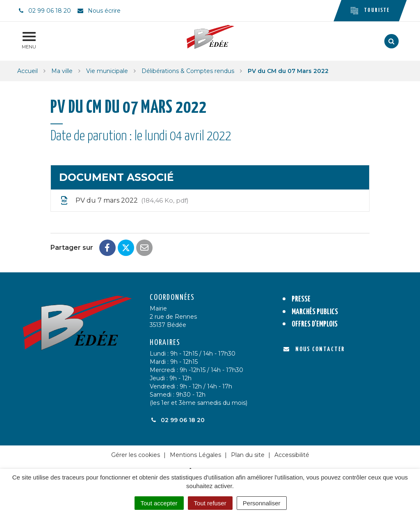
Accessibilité (292, 455)
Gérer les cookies (136, 455)
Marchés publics (315, 312)
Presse (301, 299)
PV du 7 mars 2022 (124, 201)
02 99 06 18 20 (177, 420)
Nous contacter (314, 349)
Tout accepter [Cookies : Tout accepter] (159, 503)
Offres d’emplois (315, 324)
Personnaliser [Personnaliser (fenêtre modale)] (262, 503)
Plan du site (248, 455)
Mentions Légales (195, 455)
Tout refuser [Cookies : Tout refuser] (210, 503)
